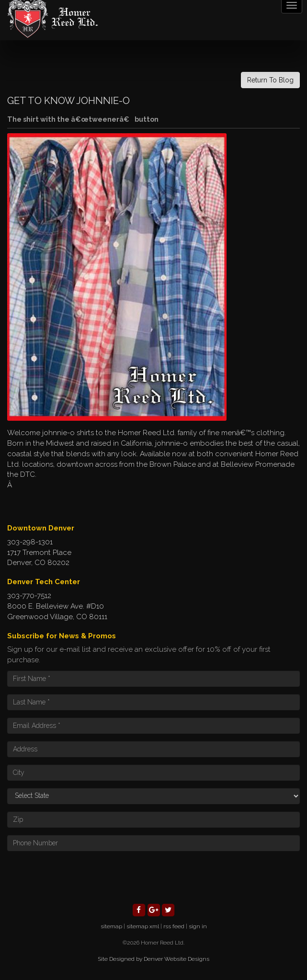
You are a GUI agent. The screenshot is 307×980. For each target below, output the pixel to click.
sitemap (111, 926)
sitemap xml (143, 926)
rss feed (174, 926)
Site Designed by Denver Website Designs (153, 959)
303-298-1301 (30, 542)
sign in (198, 926)
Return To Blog (270, 80)
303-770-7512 (29, 596)
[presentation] (80, 877)
